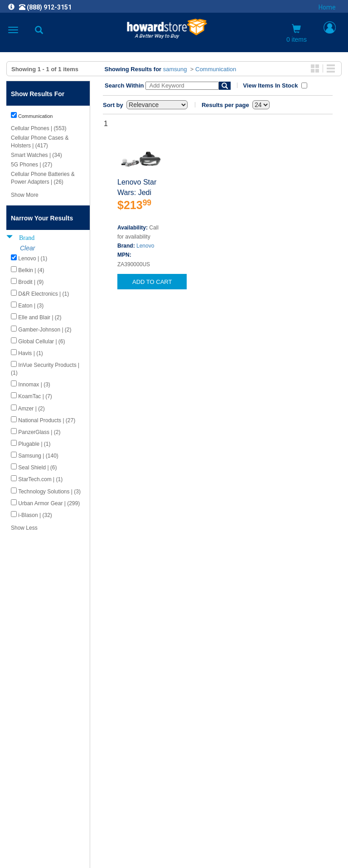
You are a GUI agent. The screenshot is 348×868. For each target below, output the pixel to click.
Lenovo (145, 246)
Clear (27, 248)
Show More (25, 195)
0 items (297, 34)
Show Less (24, 528)
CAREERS (174, 729)
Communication (216, 69)
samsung (175, 69)
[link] (119, 846)
